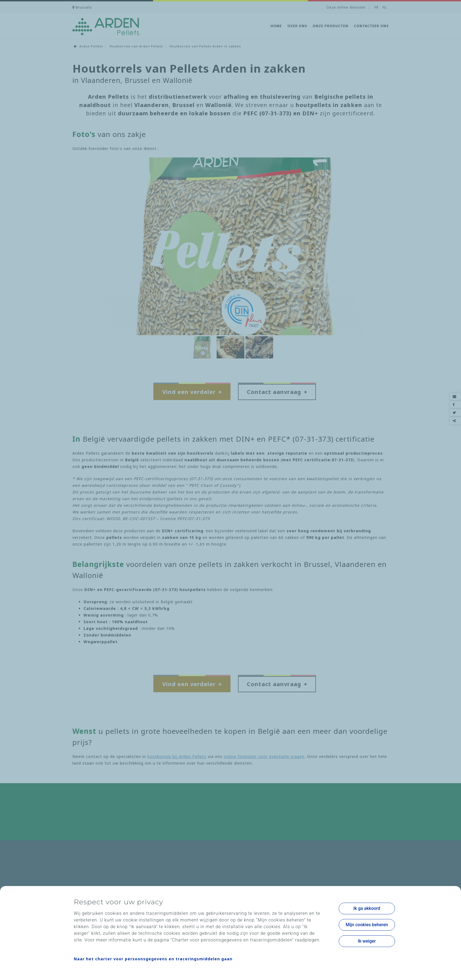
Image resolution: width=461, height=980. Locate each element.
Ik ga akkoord (367, 908)
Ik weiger (367, 941)
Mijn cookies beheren (367, 925)
